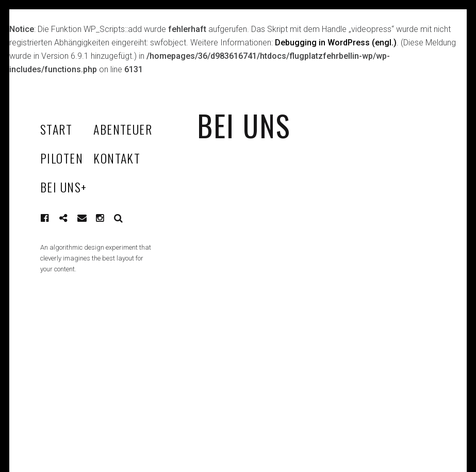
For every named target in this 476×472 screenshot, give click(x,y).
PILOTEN (62, 158)
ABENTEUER (123, 129)
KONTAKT (117, 158)
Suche (119, 218)
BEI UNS (64, 187)
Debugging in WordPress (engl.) (336, 43)
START (56, 129)
